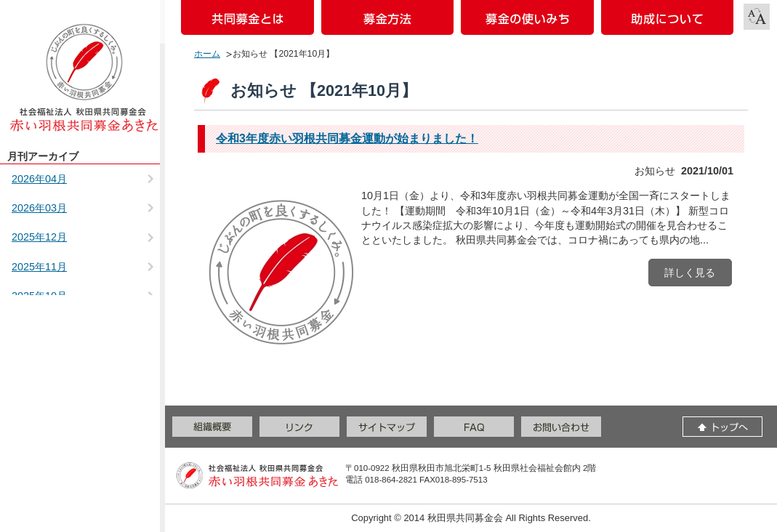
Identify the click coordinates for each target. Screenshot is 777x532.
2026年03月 (39, 208)
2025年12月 (39, 237)
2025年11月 (39, 267)
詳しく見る (690, 273)
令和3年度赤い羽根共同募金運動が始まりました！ (347, 138)
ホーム (207, 54)
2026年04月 (39, 179)
